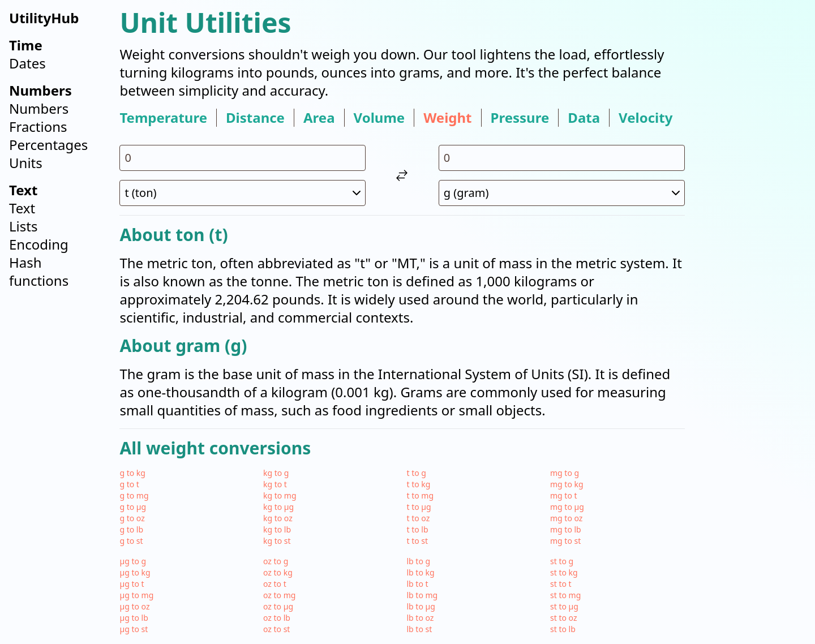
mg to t (564, 495)
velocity (645, 118)
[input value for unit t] (243, 158)
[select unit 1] (243, 193)
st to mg (565, 595)
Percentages (48, 145)
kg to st (277, 541)
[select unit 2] (562, 193)
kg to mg (280, 495)
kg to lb (277, 529)
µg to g (133, 561)
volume (379, 118)
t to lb (417, 529)
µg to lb (134, 618)
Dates (27, 63)
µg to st (134, 629)
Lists (23, 226)
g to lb (131, 529)
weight (447, 118)
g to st (131, 541)
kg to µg (278, 507)
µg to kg (135, 572)
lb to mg (422, 595)
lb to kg (420, 572)
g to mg (134, 495)
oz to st (276, 629)
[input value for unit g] (562, 158)
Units (26, 163)
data (584, 118)
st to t (561, 584)
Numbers (39, 108)
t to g (416, 473)
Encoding (39, 244)
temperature (163, 118)
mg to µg (567, 507)
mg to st (565, 541)
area (319, 118)
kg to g (276, 473)
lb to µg (421, 606)
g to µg (133, 507)
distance (255, 118)
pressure (520, 118)
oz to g (276, 561)
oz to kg (278, 572)
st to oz (563, 618)
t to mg (420, 495)
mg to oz (566, 518)
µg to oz (134, 606)
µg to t (132, 584)
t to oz (418, 518)
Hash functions (39, 271)
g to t (129, 484)
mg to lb (566, 529)
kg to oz (278, 518)
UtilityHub (44, 18)
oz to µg (278, 606)
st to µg (564, 606)
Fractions (38, 126)
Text (22, 208)
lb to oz (420, 618)
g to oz (132, 518)
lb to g (418, 561)
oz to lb (277, 618)
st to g (562, 561)
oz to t (275, 584)
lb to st (419, 629)
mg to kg (567, 484)
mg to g (565, 473)
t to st (417, 541)
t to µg (419, 507)
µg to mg (136, 595)
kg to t (275, 484)
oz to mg (279, 595)
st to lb (563, 629)
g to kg (132, 473)
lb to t (417, 584)
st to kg (564, 572)
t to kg (418, 484)
